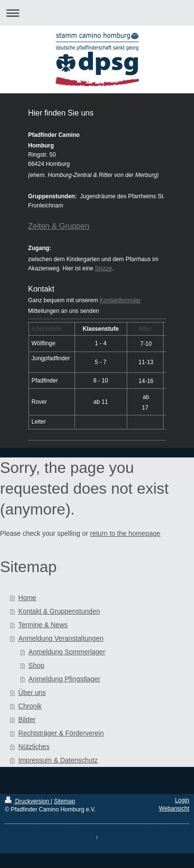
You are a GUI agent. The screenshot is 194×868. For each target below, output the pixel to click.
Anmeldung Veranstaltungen (61, 638)
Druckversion (28, 801)
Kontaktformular (120, 300)
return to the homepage (125, 533)
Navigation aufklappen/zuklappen (97, 13)
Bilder (27, 720)
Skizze (103, 268)
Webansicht (174, 809)
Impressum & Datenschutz (58, 760)
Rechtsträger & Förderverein (61, 733)
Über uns (32, 692)
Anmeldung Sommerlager (67, 652)
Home (27, 598)
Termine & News (43, 625)
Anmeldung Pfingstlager (65, 679)
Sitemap (64, 801)
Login (182, 800)
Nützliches (34, 747)
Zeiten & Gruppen (59, 226)
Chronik (30, 706)
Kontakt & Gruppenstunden (59, 611)
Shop (37, 665)
